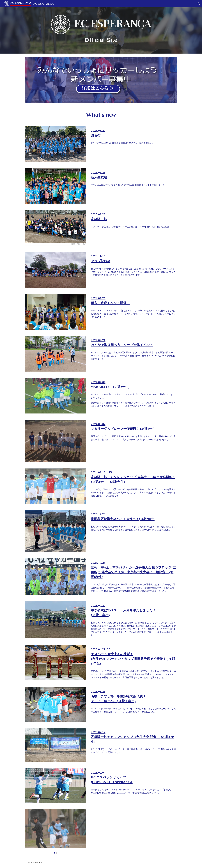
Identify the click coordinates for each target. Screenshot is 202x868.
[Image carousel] (55, 831)
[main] (101, 40)
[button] (199, 4)
